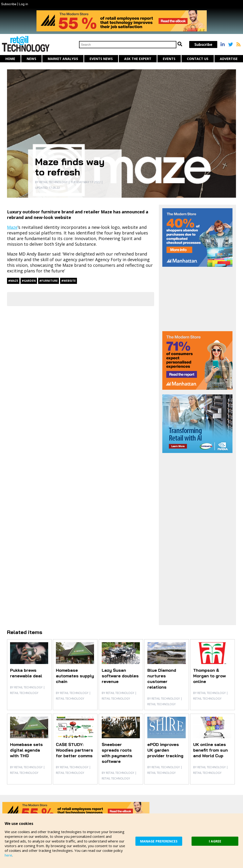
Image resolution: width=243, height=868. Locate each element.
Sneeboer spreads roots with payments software (117, 753)
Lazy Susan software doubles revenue (120, 676)
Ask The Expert (138, 59)
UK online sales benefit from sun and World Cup (210, 750)
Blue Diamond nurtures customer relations (162, 679)
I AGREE (215, 841)
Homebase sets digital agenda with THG (26, 750)
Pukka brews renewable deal (26, 673)
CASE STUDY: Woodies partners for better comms (74, 750)
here (8, 855)
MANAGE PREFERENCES (159, 841)
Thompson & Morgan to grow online (209, 676)
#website (69, 281)
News (31, 59)
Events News (101, 59)
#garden (29, 281)
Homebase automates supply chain (75, 676)
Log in (24, 4)
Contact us (198, 59)
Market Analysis (63, 59)
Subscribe (9, 4)
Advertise (229, 59)
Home (10, 59)
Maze (12, 227)
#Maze (13, 281)
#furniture (49, 281)
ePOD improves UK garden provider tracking (165, 750)
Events (169, 59)
